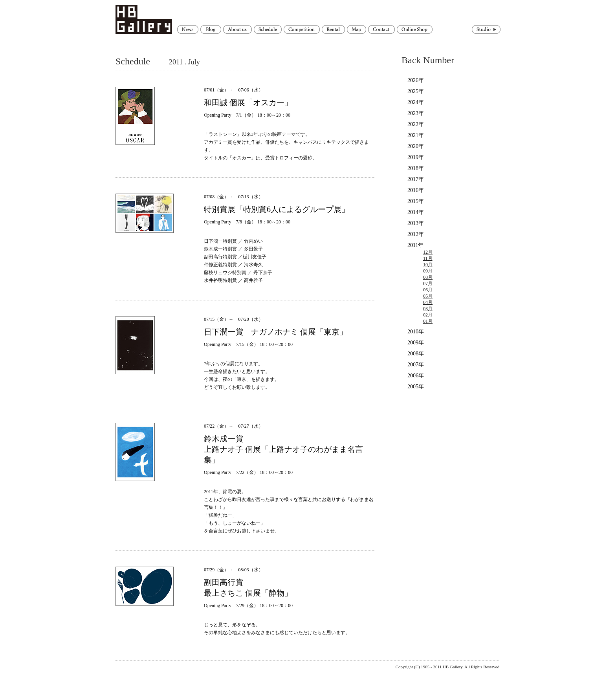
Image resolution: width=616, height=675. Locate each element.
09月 (428, 271)
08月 (428, 277)
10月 (428, 265)
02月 (428, 315)
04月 (428, 302)
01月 (428, 321)
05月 (428, 296)
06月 (428, 290)
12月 (428, 252)
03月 (428, 309)
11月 (428, 258)
